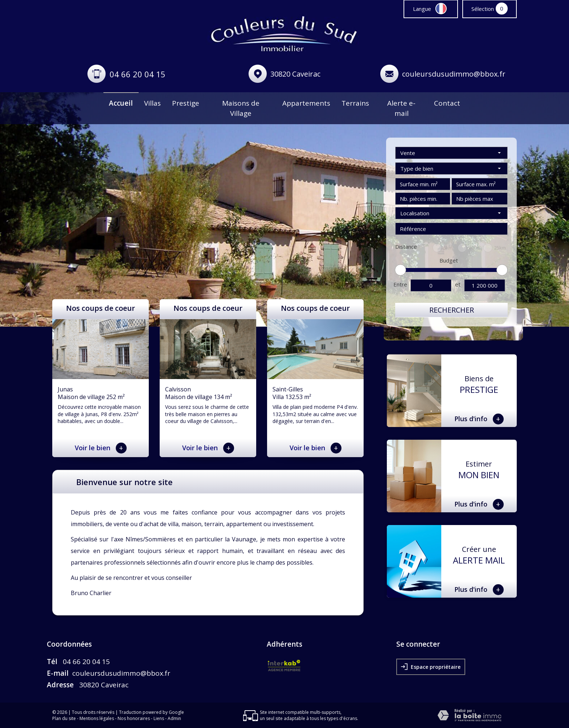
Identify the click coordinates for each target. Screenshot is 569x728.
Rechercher (452, 310)
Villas (152, 103)
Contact (447, 103)
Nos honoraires (134, 718)
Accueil (121, 103)
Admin (174, 718)
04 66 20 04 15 (138, 74)
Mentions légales (97, 718)
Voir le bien (101, 448)
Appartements (306, 103)
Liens (159, 718)
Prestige (186, 103)
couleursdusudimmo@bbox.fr (454, 74)
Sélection (483, 9)
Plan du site (64, 718)
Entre (400, 284)
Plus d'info (479, 419)
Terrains (355, 103)
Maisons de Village (241, 108)
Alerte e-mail (401, 108)
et (458, 284)
